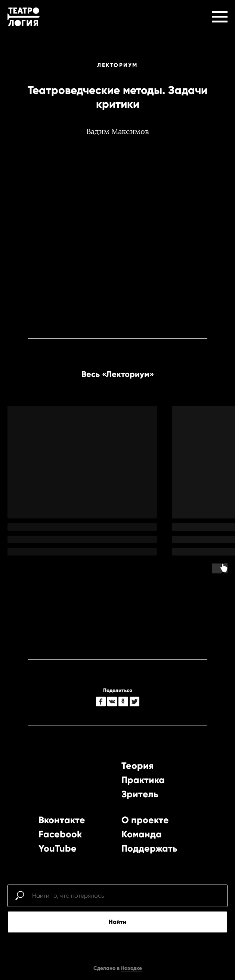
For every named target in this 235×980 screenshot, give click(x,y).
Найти (117, 922)
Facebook (60, 834)
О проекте (145, 820)
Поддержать (149, 848)
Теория (137, 766)
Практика (143, 780)
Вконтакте (62, 820)
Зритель (140, 794)
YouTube (58, 848)
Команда (142, 834)
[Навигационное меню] (220, 17)
